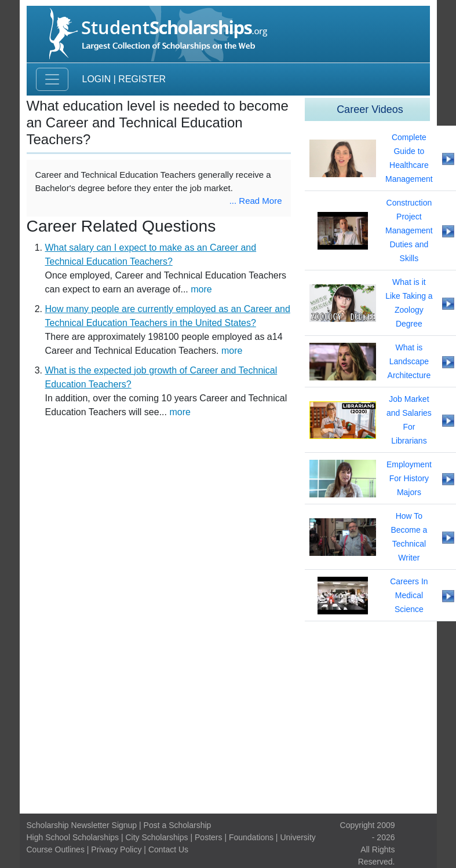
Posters (208, 837)
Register (142, 79)
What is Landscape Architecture (409, 361)
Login (97, 79)
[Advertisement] (228, 717)
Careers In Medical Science (409, 595)
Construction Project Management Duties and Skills (409, 230)
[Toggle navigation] (52, 79)
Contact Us (168, 849)
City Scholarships (156, 837)
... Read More (256, 201)
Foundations (251, 837)
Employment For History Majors (409, 478)
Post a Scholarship (178, 825)
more (201, 289)
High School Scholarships (73, 837)
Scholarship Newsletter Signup (82, 825)
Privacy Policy (116, 849)
